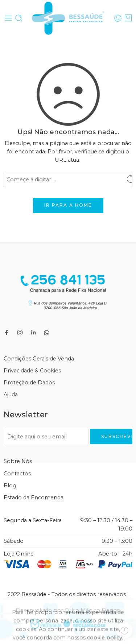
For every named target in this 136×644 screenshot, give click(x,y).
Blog (10, 486)
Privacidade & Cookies (32, 371)
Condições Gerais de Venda (39, 359)
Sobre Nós (18, 461)
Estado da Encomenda (34, 498)
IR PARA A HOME (68, 205)
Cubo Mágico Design (92, 610)
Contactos (17, 474)
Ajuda (11, 395)
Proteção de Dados (29, 383)
